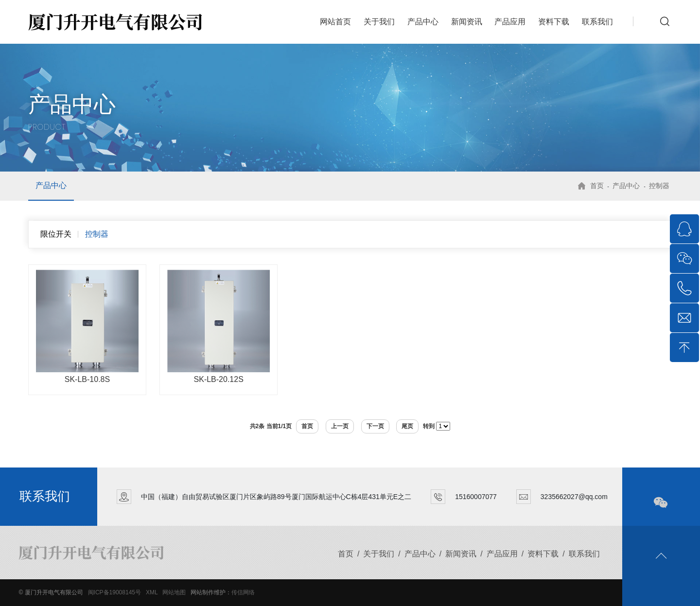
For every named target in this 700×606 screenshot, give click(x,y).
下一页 (375, 426)
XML (152, 592)
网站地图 (174, 592)
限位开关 (56, 234)
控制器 (659, 186)
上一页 (340, 426)
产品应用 (510, 22)
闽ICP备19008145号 (114, 592)
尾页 (407, 426)
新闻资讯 (467, 22)
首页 (597, 186)
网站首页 (335, 22)
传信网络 (243, 592)
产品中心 (423, 22)
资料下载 (554, 22)
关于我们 (379, 22)
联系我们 (597, 22)
